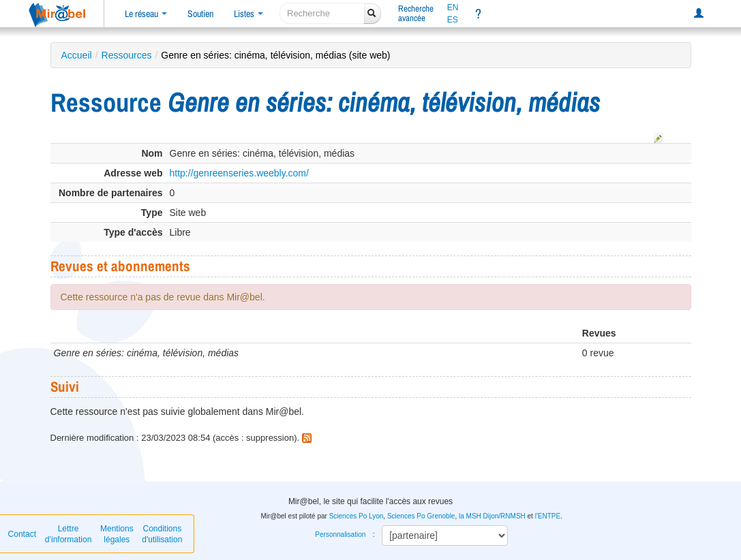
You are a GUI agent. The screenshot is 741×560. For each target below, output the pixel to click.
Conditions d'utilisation (162, 534)
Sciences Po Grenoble (421, 516)
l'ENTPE (548, 516)
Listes (248, 14)
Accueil (77, 55)
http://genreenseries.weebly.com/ (239, 173)
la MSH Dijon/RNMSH (492, 516)
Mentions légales (117, 534)
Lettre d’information (69, 534)
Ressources (127, 55)
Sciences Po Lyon (357, 516)
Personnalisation (340, 534)
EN (453, 7)
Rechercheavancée (416, 13)
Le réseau (146, 14)
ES (453, 20)
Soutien (200, 14)
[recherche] (322, 13)
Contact (22, 534)
